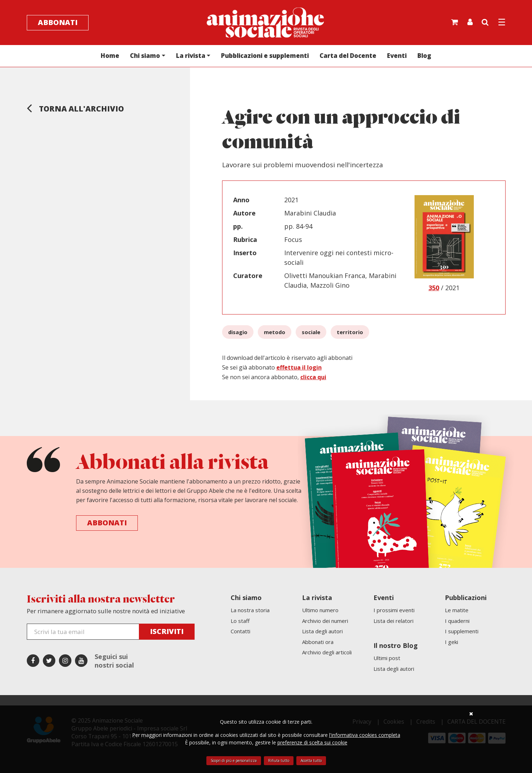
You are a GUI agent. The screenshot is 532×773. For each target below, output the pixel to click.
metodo (275, 332)
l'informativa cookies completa (365, 735)
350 (434, 288)
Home (110, 56)
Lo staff (240, 621)
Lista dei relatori (393, 621)
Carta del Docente (348, 56)
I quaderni (457, 621)
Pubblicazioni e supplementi (265, 56)
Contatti (240, 631)
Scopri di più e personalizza (234, 760)
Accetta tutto (311, 760)
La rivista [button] (191, 56)
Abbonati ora (318, 642)
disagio (238, 332)
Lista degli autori (322, 631)
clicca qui (313, 377)
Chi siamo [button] (145, 56)
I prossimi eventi (394, 610)
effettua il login (299, 367)
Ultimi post (387, 658)
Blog (424, 56)
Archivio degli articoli (327, 652)
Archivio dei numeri (325, 621)
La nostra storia (250, 610)
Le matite (457, 610)
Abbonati (58, 22)
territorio (350, 332)
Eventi (397, 56)
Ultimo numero (320, 610)
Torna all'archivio (75, 108)
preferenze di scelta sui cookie (312, 742)
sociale (311, 332)
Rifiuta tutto (279, 760)
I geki (451, 642)
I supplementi (462, 631)
